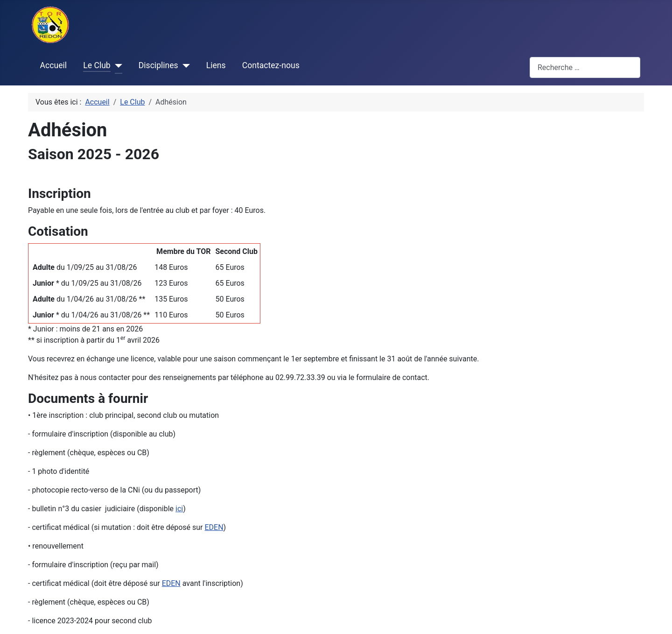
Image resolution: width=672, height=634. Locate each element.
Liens (216, 65)
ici (179, 509)
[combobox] (585, 67)
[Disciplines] (184, 66)
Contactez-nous (271, 65)
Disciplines (158, 65)
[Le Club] (116, 66)
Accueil (53, 65)
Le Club (97, 65)
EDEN (214, 527)
